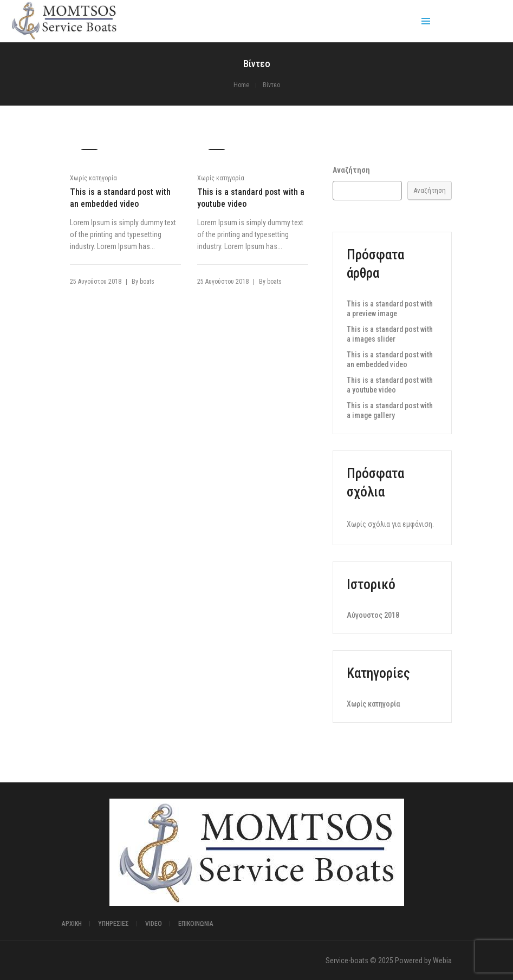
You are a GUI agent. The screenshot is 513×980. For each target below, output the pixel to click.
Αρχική (72, 924)
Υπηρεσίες (113, 924)
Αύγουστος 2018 (373, 615)
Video (154, 924)
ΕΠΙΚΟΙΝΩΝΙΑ (196, 924)
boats (147, 282)
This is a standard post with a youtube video (251, 198)
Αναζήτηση (351, 170)
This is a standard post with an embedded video (120, 198)
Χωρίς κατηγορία (93, 178)
